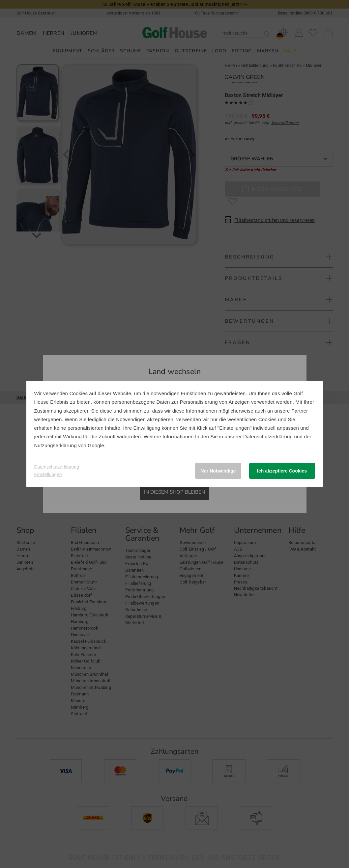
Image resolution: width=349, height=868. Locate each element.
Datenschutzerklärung (268, 436)
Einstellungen (48, 475)
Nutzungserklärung (56, 445)
